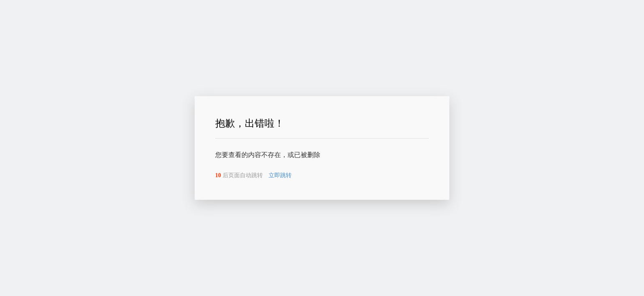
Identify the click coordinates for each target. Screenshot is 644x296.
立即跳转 (280, 175)
